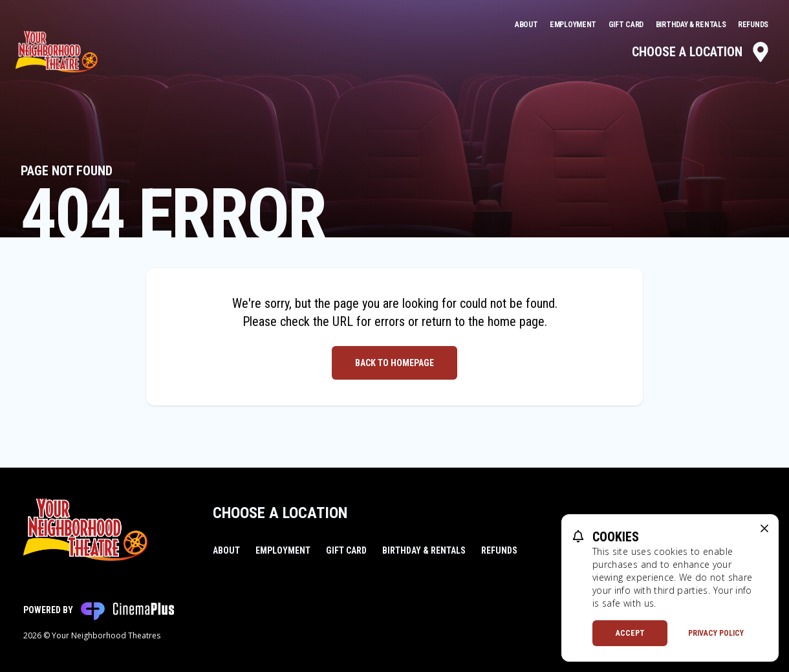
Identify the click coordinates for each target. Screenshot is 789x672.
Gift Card (627, 25)
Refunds (753, 25)
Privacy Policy (716, 633)
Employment (574, 25)
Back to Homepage (394, 363)
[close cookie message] (764, 528)
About (527, 25)
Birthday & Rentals (692, 25)
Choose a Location (701, 52)
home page (516, 321)
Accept (630, 633)
